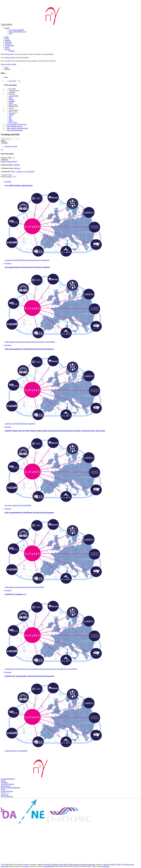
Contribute (4, 782)
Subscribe (4, 143)
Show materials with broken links (16, 128)
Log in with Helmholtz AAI (17, 32)
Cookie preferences (7, 791)
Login (10, 33)
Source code (5, 795)
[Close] (2, 150)
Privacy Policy (10, 58)
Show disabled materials (14, 126)
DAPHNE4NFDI (48, 866)
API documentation (7, 796)
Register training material (9, 162)
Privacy (3, 789)
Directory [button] (8, 49)
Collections (8, 44)
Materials (8, 40)
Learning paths (9, 46)
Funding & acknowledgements (10, 788)
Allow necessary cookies (9, 64)
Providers (12, 51)
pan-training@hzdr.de (8, 779)
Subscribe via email (11, 146)
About (7, 37)
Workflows (8, 42)
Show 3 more (13, 122)
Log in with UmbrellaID (16, 30)
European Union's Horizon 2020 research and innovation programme (74, 865)
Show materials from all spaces (16, 124)
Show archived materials (14, 130)
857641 (113, 865)
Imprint (3, 781)
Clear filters (13, 85)
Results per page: (6, 177)
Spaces (7, 47)
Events (7, 39)
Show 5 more (13, 105)
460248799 (106, 866)
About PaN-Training (7, 784)
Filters (3, 141)
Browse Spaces (6, 786)
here (35, 61)
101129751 (26, 866)
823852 (118, 865)
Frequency (4, 158)
